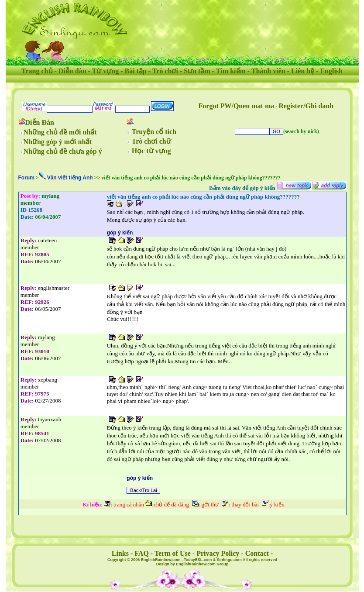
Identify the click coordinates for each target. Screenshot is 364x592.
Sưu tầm (197, 71)
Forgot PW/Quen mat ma (237, 106)
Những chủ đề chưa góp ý (63, 151)
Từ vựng (106, 71)
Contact (257, 553)
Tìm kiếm (231, 71)
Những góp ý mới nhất (58, 142)
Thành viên (268, 71)
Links (120, 553)
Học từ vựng (151, 151)
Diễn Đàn (40, 122)
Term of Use (173, 553)
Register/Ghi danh (306, 106)
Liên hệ (303, 71)
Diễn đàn (72, 71)
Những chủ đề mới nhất (60, 132)
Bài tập (135, 71)
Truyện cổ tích (154, 132)
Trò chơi (165, 71)
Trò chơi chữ (151, 141)
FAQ (142, 553)
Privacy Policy (218, 553)
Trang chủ (37, 71)
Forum (26, 178)
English (331, 71)
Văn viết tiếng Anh (70, 178)
